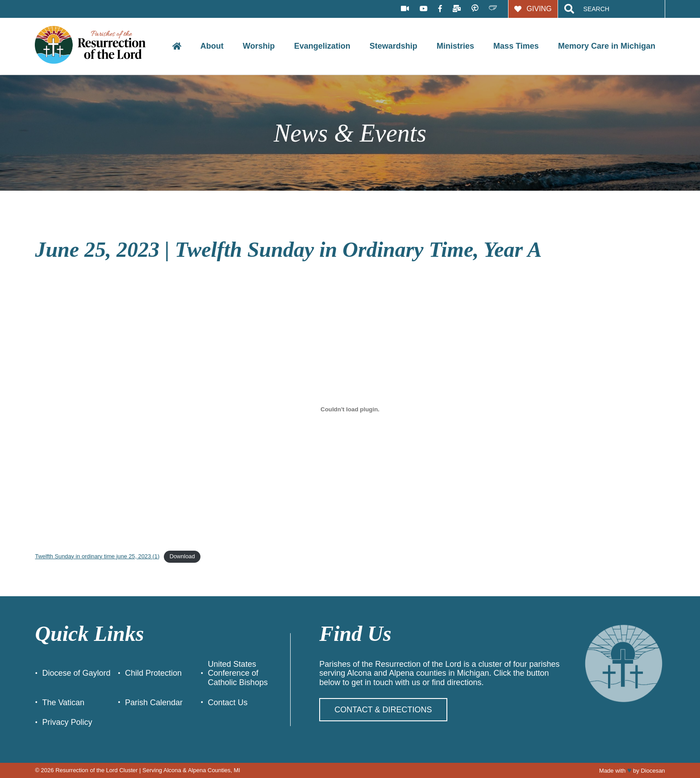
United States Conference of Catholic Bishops (238, 673)
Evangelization (322, 46)
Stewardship (394, 46)
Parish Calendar (154, 703)
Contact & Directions (383, 710)
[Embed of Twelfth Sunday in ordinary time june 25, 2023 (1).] (350, 409)
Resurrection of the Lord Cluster (96, 770)
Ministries (455, 46)
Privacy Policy (67, 722)
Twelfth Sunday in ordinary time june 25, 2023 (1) (97, 556)
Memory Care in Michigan (607, 46)
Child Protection (153, 673)
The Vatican (63, 703)
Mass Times (516, 46)
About (212, 46)
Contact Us (228, 703)
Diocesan (653, 771)
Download (182, 556)
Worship (259, 46)
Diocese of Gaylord (76, 673)
